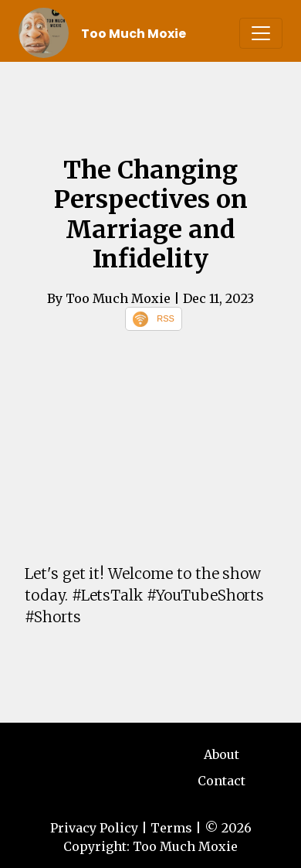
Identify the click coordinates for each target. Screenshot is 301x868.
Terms (171, 828)
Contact (222, 781)
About (222, 754)
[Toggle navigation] (261, 33)
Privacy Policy (94, 828)
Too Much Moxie (134, 34)
